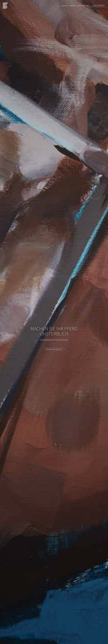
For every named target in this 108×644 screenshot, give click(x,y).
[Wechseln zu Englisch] (88, 6)
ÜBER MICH (73, 6)
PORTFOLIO (65, 6)
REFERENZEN (82, 6)
